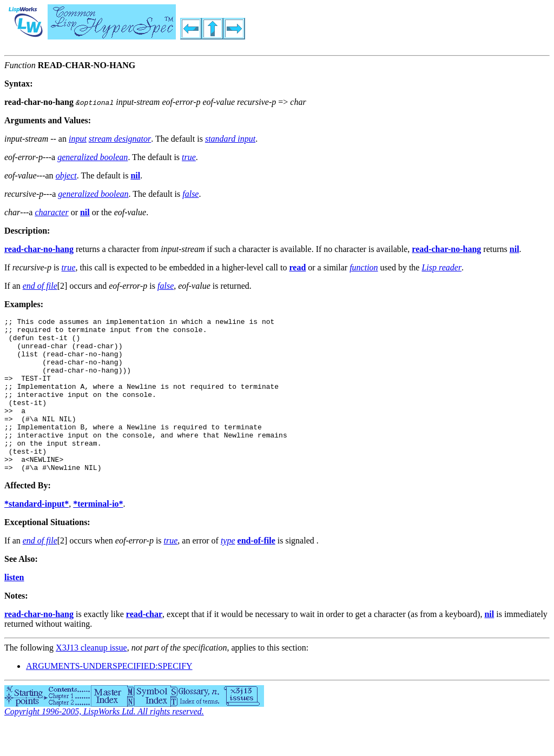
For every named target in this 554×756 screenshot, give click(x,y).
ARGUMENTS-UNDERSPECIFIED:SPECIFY (109, 697)
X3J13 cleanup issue (91, 678)
